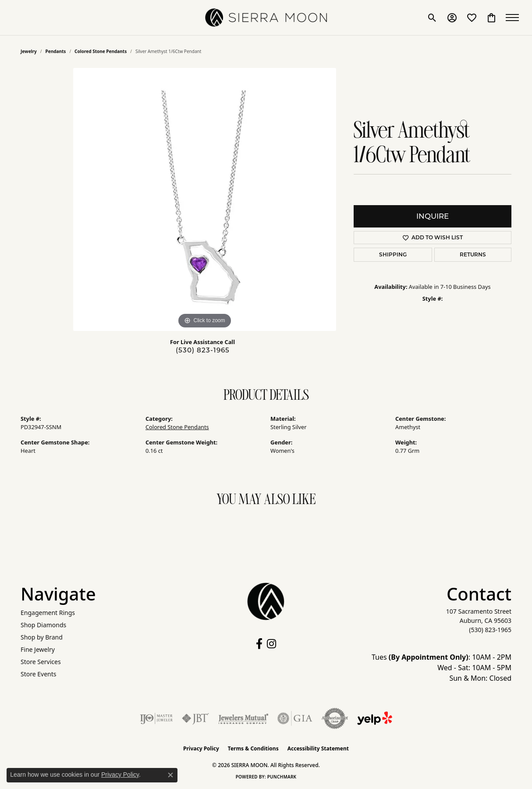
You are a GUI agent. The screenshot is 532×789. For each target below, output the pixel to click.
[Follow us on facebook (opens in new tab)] (259, 644)
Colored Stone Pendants (101, 51)
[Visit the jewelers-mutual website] (243, 718)
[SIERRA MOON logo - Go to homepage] (266, 18)
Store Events (38, 674)
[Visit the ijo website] (156, 718)
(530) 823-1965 (203, 350)
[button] (432, 18)
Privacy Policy (201, 748)
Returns (473, 254)
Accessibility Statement (318, 748)
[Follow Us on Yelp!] (375, 718)
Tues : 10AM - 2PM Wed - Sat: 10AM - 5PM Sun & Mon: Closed (442, 668)
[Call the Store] (490, 630)
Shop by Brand (42, 637)
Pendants (56, 51)
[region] (205, 199)
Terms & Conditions (253, 748)
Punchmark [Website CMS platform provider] (282, 777)
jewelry (29, 51)
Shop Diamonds (43, 625)
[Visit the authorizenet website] (335, 718)
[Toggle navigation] (514, 18)
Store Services (41, 662)
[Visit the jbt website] (195, 718)
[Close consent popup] (170, 775)
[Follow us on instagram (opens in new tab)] (271, 644)
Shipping (393, 254)
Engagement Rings (48, 613)
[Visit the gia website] (295, 718)
